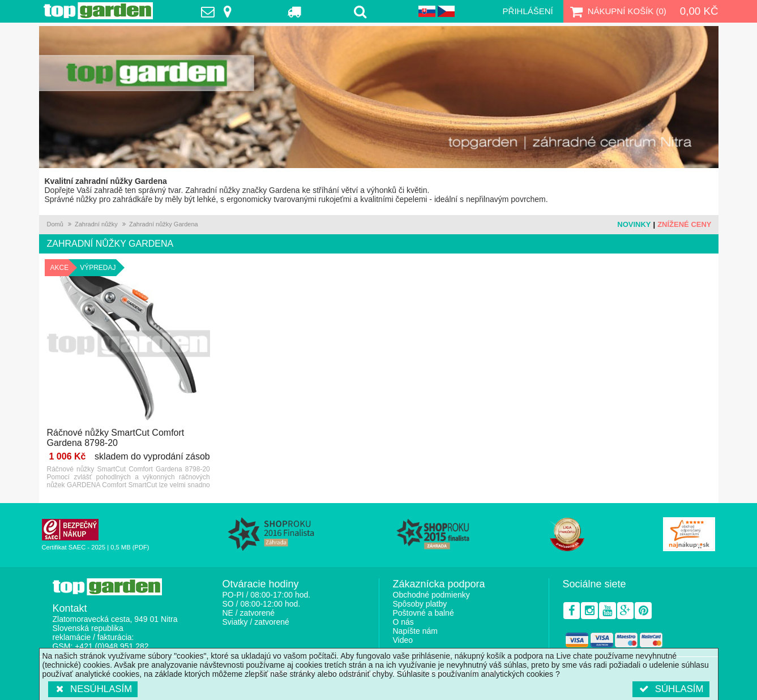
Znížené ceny (684, 224)
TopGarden (98, 11)
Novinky (634, 224)
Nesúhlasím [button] (93, 689)
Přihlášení (528, 11)
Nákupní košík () (617, 11)
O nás (403, 622)
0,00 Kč (699, 11)
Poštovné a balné (424, 613)
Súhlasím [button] (671, 689)
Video (403, 640)
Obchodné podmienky (431, 595)
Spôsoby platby (420, 604)
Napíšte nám (415, 631)
